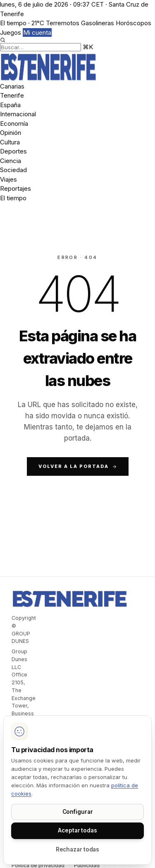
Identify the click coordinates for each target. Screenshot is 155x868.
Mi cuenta (37, 32)
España (10, 105)
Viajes (8, 179)
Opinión (11, 133)
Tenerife (12, 95)
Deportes (13, 151)
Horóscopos (134, 23)
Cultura (10, 142)
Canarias (12, 86)
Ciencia (11, 161)
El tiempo (13, 198)
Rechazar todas (78, 849)
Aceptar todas (77, 830)
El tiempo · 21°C (22, 23)
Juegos (11, 32)
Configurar (78, 812)
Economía (14, 123)
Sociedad (13, 170)
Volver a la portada (78, 466)
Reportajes (15, 188)
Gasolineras (98, 23)
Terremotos (63, 23)
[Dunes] (77, 67)
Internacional (18, 114)
